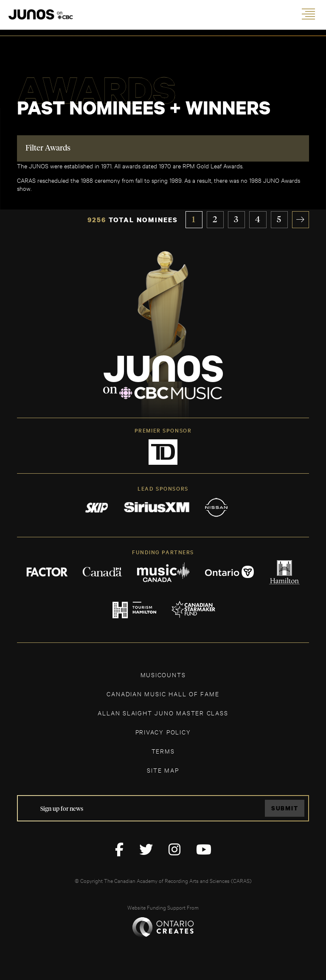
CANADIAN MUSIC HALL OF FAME (163, 694)
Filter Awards (48, 149)
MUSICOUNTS (163, 674)
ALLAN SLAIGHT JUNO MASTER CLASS (163, 713)
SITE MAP (163, 770)
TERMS (163, 751)
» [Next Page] (301, 220)
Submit (285, 808)
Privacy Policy (163, 732)
